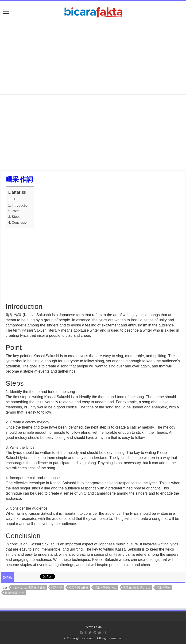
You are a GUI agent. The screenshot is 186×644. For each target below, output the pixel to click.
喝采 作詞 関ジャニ (106, 587)
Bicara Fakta (93, 627)
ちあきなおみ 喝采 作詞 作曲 (29, 587)
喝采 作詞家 (163, 587)
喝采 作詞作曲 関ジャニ (137, 587)
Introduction (21, 205)
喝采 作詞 (57, 587)
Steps (16, 217)
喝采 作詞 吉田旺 (79, 587)
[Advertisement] (93, 57)
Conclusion (20, 222)
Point (16, 211)
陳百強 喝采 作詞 (15, 593)
